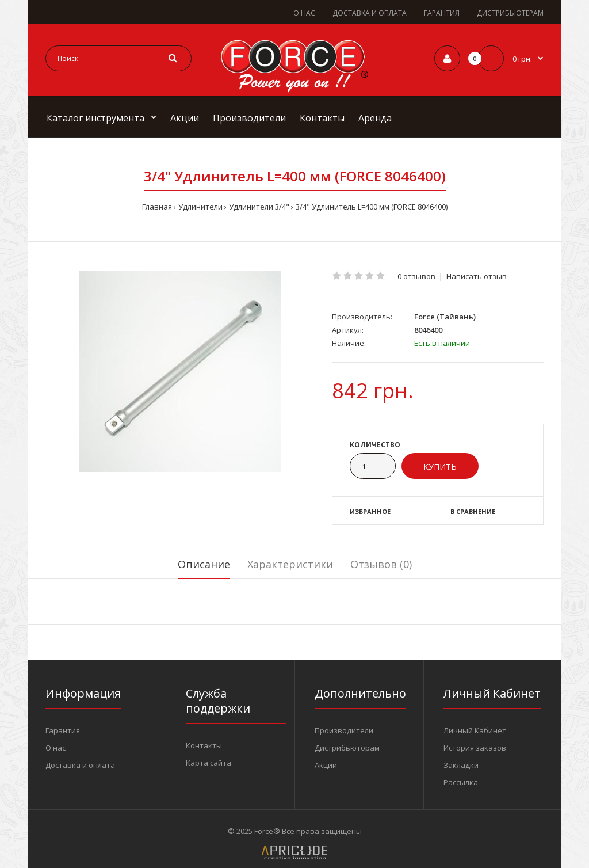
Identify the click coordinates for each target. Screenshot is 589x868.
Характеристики (290, 564)
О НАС (304, 13)
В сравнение (473, 511)
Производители (344, 730)
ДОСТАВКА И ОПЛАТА (370, 13)
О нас (56, 748)
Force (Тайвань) (445, 317)
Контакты (204, 745)
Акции (326, 765)
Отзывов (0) (381, 564)
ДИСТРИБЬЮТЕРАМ (510, 13)
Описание (204, 564)
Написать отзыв (477, 276)
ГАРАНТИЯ (442, 13)
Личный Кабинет (475, 730)
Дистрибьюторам (347, 748)
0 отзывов (416, 276)
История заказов (475, 748)
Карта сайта (209, 763)
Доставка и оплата (80, 765)
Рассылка (461, 782)
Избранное (370, 511)
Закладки (461, 765)
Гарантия (63, 730)
